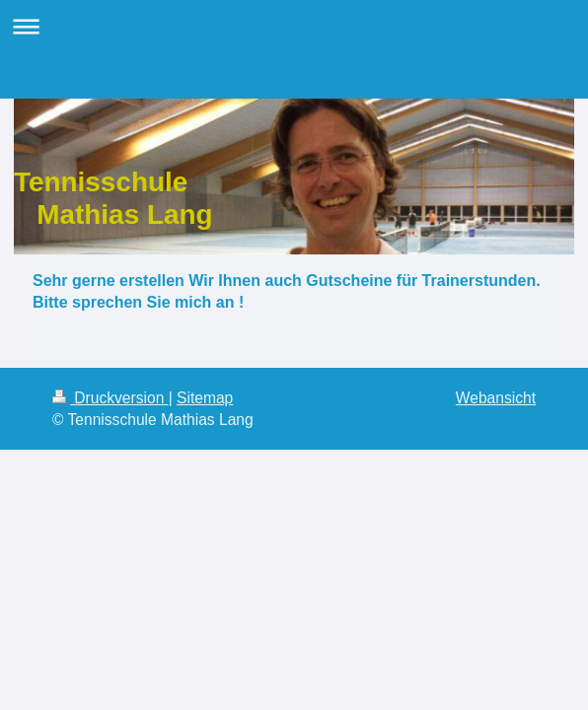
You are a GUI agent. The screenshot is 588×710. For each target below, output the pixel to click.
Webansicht (496, 398)
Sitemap (205, 398)
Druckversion (110, 398)
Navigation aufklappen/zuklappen (294, 26)
